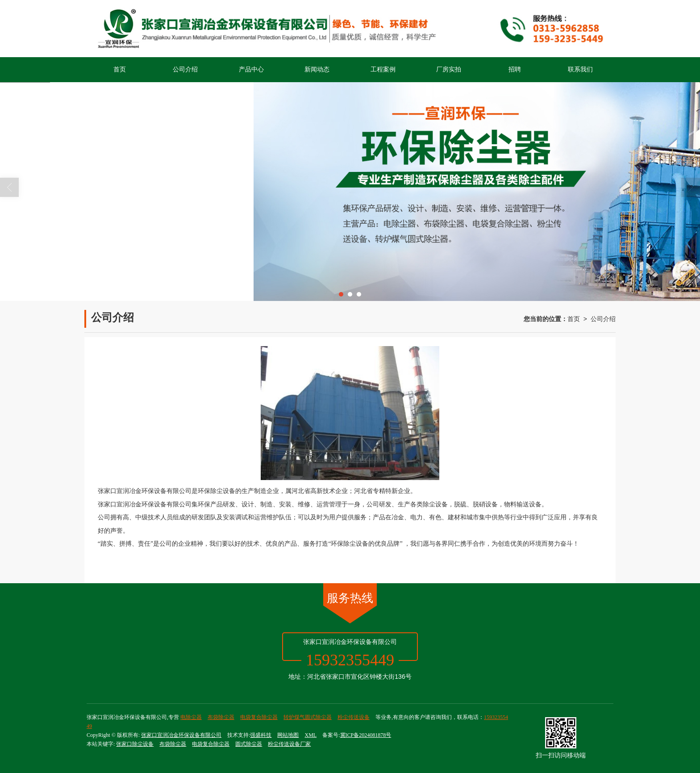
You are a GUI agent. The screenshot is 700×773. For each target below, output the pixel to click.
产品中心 (251, 69)
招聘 (515, 69)
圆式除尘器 (249, 744)
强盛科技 (261, 735)
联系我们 (580, 69)
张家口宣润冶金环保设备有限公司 (181, 735)
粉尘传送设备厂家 (289, 744)
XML (310, 735)
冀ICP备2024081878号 (366, 735)
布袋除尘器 (221, 717)
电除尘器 (191, 717)
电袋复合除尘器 (259, 717)
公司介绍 (185, 69)
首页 (120, 69)
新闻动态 (317, 69)
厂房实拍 (449, 69)
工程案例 (383, 69)
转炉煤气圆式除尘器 (308, 717)
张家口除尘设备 (135, 744)
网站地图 (288, 735)
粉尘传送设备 (354, 717)
